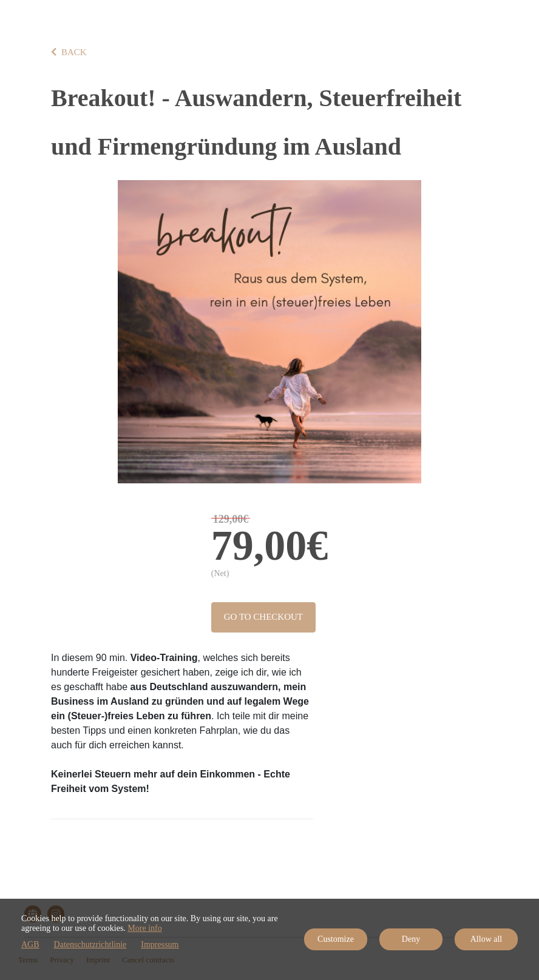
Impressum (160, 945)
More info (144, 928)
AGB (30, 945)
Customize (336, 939)
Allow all (486, 939)
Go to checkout (263, 617)
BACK (69, 52)
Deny (411, 939)
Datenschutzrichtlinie (90, 945)
